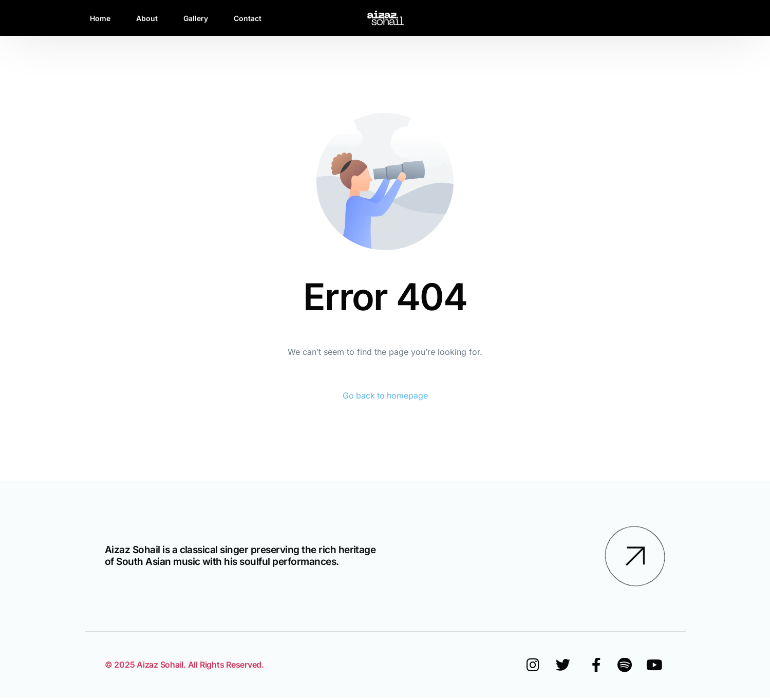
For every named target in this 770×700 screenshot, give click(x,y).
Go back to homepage (385, 396)
